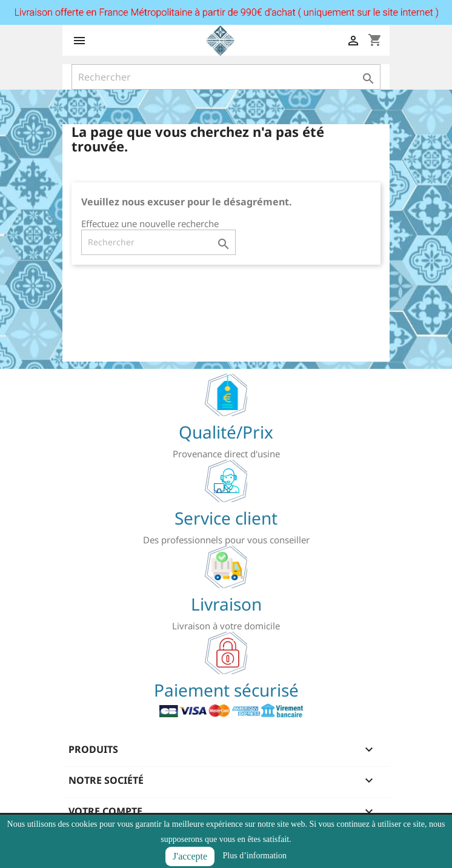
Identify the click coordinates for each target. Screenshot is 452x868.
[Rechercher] (226, 77)
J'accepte (190, 856)
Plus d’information (255, 856)
